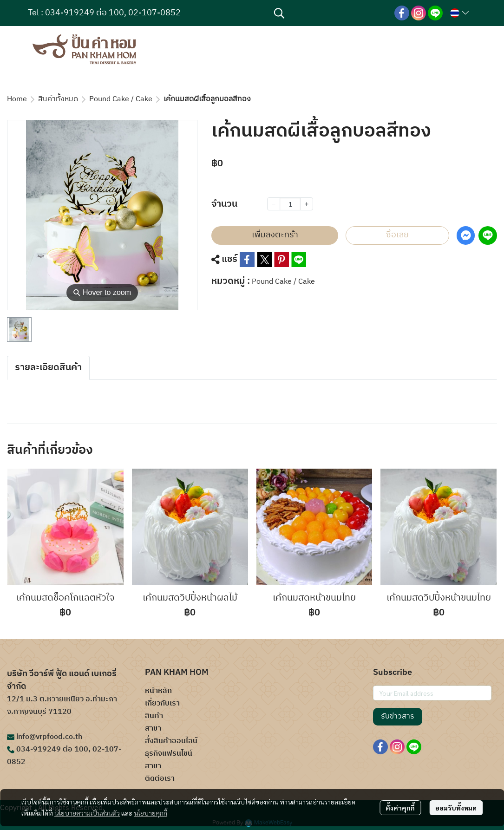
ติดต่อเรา (160, 779)
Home (17, 99)
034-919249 (70, 13)
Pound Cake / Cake (121, 99)
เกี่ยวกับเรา (162, 703)
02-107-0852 (154, 13)
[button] (329, 13)
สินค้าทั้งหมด (58, 99)
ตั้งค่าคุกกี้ (400, 808)
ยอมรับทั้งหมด (456, 808)
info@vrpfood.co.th (49, 737)
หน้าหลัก (158, 691)
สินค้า (154, 716)
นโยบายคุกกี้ (151, 813)
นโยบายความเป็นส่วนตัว (87, 813)
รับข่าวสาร (398, 716)
